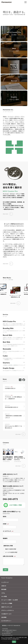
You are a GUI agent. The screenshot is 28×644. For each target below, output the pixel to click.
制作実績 (4, 589)
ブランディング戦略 (7, 603)
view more (5, 214)
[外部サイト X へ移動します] (21, 380)
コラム (3, 593)
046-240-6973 (10, 499)
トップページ (5, 582)
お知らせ (4, 586)
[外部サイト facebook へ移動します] (24, 380)
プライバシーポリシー (7, 639)
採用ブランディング (7, 607)
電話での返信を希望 (10, 549)
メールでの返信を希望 (10, 552)
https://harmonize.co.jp (7, 635)
